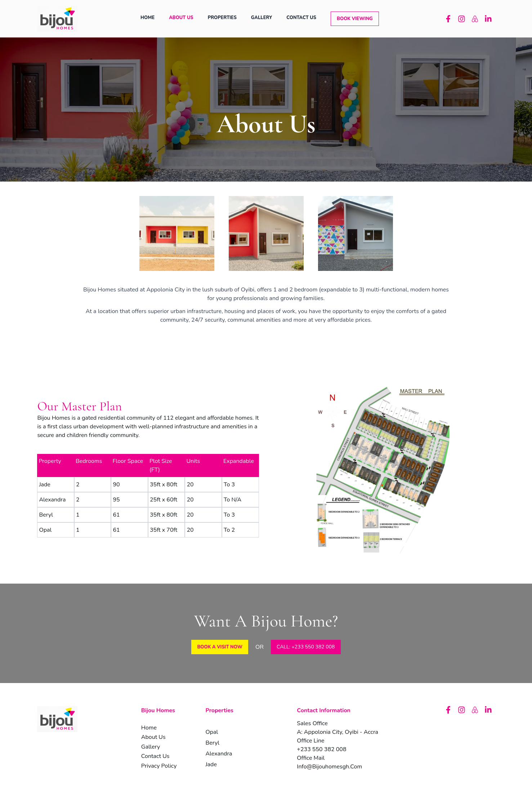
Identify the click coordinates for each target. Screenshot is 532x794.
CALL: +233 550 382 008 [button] (306, 647)
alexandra (219, 754)
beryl (212, 743)
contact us (301, 18)
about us (181, 18)
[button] (355, 19)
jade (211, 764)
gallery (261, 18)
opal (212, 732)
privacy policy (159, 766)
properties (222, 18)
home (147, 18)
